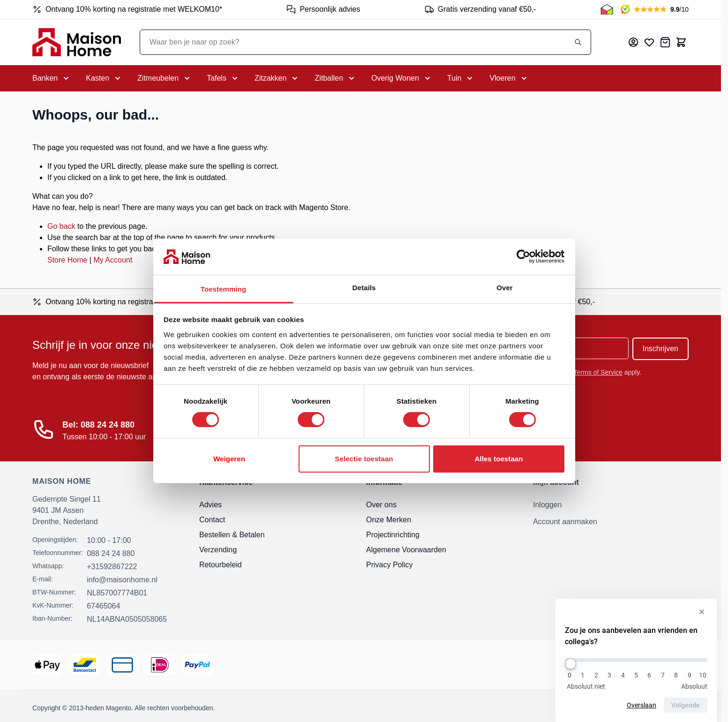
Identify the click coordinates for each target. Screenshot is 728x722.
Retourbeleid (221, 565)
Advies (210, 505)
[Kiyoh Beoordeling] (655, 9)
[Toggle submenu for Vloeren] (509, 78)
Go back (61, 226)
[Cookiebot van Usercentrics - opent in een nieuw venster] (523, 256)
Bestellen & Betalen (232, 535)
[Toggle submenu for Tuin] (461, 78)
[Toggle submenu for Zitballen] (335, 78)
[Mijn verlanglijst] (649, 42)
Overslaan (642, 705)
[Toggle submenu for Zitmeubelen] (165, 78)
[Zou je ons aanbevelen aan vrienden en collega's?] (636, 660)
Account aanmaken (565, 522)
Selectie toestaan (364, 459)
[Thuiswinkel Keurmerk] (607, 9)
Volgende (686, 705)
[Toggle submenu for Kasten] (104, 78)
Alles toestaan (499, 459)
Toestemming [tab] (224, 289)
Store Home (67, 260)
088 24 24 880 (111, 553)
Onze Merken (389, 520)
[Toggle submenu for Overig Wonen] (402, 78)
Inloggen (547, 505)
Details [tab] (364, 288)
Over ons (381, 505)
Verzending (218, 550)
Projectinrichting (393, 535)
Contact (212, 520)
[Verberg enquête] (702, 612)
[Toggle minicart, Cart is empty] (681, 42)
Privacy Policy (390, 565)
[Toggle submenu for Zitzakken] (277, 78)
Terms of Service (598, 372)
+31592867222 (112, 567)
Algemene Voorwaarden (406, 550)
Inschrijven (660, 349)
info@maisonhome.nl (122, 580)
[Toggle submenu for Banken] (52, 78)
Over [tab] (505, 288)
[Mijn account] (633, 42)
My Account (113, 260)
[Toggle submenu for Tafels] (223, 78)
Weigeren (229, 459)
